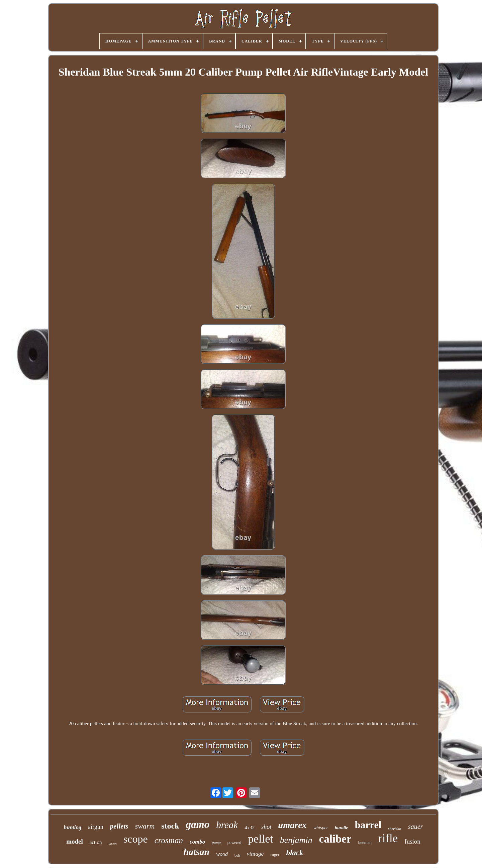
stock (170, 826)
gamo (198, 824)
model (75, 841)
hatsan (196, 852)
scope (136, 839)
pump (216, 843)
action (96, 842)
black (295, 853)
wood (222, 854)
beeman (365, 842)
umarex (292, 825)
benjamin (296, 840)
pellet (261, 839)
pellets (119, 826)
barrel (368, 825)
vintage (255, 854)
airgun (96, 827)
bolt (237, 855)
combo (197, 842)
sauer (415, 827)
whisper (321, 828)
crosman (169, 840)
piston (112, 843)
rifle (388, 838)
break (227, 825)
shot (266, 827)
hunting (73, 827)
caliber (335, 839)
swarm (145, 826)
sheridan (395, 829)
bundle (342, 828)
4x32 (250, 828)
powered (234, 843)
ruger (275, 854)
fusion (412, 841)
